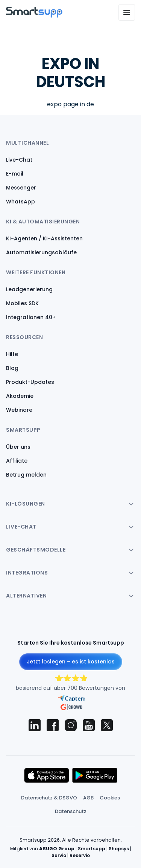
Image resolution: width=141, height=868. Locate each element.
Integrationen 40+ (31, 317)
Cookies (110, 798)
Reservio (80, 855)
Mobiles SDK (22, 303)
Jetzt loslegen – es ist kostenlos (71, 662)
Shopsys (119, 849)
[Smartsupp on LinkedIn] (35, 725)
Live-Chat (19, 160)
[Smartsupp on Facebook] (53, 725)
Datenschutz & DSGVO (49, 798)
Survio (59, 855)
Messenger (21, 188)
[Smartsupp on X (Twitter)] (107, 725)
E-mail (15, 174)
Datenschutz (71, 811)
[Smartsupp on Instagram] (71, 725)
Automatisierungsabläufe (41, 252)
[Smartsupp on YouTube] (89, 725)
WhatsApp (20, 202)
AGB (88, 798)
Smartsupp (92, 849)
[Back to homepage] (34, 16)
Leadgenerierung (29, 289)
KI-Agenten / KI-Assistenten (44, 238)
